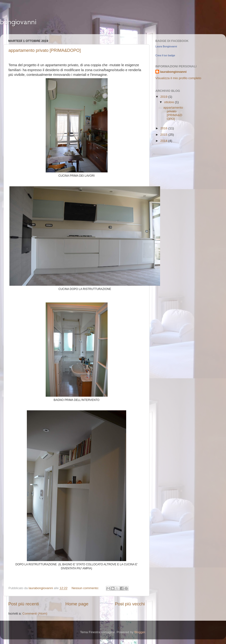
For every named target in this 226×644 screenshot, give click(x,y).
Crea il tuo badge (165, 55)
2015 (164, 135)
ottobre (169, 102)
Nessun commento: (86, 588)
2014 (164, 141)
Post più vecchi (130, 604)
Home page (77, 604)
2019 (164, 97)
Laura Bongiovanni (166, 46)
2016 (164, 128)
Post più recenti (24, 604)
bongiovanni (18, 22)
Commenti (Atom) (35, 613)
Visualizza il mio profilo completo (178, 78)
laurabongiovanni (173, 72)
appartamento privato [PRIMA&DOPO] (45, 50)
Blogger (140, 632)
